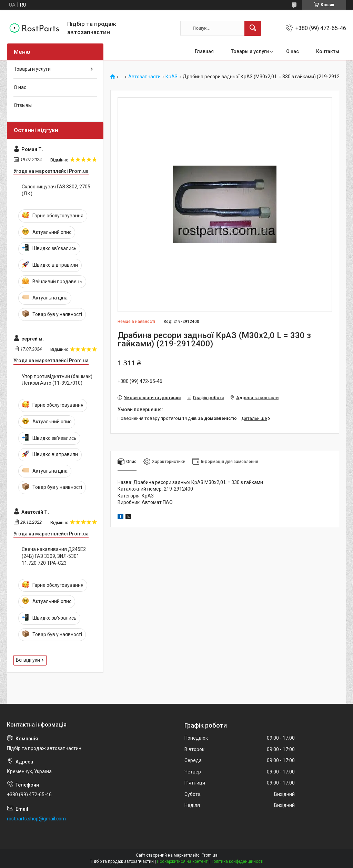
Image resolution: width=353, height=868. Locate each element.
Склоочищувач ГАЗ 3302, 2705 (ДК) (56, 190)
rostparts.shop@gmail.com (36, 819)
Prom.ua (210, 855)
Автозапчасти (144, 77)
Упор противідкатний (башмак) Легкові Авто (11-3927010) (57, 380)
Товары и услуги (250, 51)
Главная (204, 51)
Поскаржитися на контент (182, 861)
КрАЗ (172, 77)
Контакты (328, 51)
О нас (293, 51)
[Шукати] (253, 28)
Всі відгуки (28, 660)
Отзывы (23, 105)
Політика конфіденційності (237, 861)
